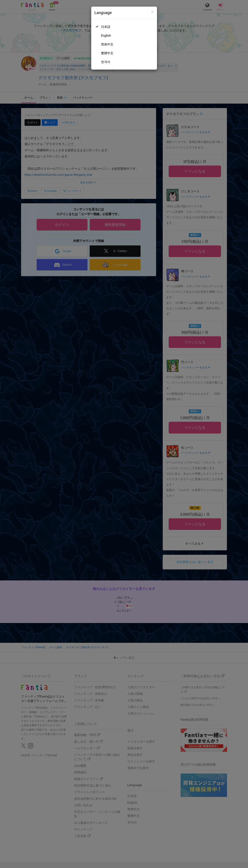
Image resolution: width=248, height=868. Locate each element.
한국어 (106, 62)
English (106, 36)
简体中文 (107, 44)
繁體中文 (107, 53)
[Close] (152, 12)
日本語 (106, 27)
